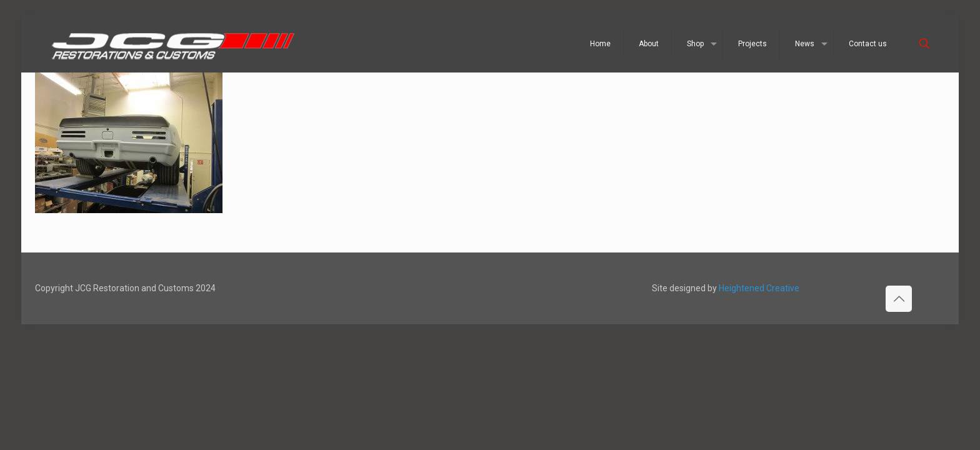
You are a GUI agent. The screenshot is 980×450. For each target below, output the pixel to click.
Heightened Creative (759, 288)
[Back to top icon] (899, 299)
